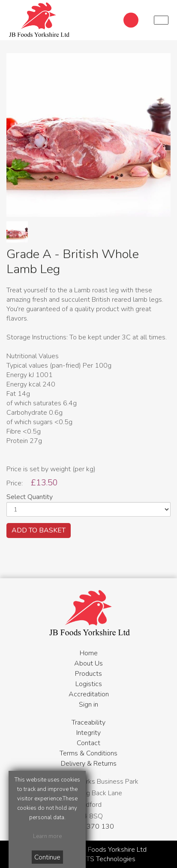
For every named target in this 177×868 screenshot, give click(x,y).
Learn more (47, 836)
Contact (88, 743)
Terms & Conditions (88, 753)
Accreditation (89, 694)
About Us (88, 663)
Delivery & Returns (89, 764)
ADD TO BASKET (39, 530)
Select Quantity (30, 497)
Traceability (88, 722)
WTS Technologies (107, 859)
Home (89, 653)
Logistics (89, 684)
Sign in (88, 705)
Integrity (88, 733)
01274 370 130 (89, 826)
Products (88, 674)
